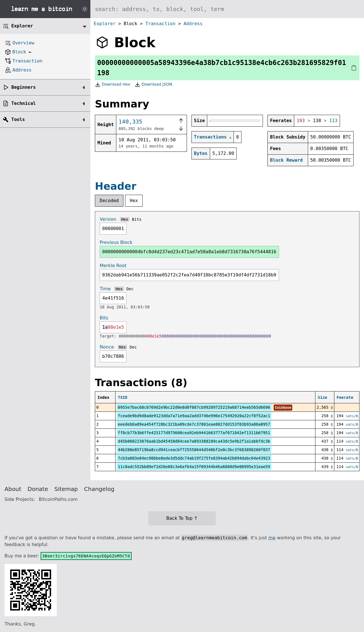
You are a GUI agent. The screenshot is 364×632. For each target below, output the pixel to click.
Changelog (99, 489)
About (13, 489)
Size (322, 397)
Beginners (24, 87)
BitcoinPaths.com (58, 499)
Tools (18, 119)
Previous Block (116, 242)
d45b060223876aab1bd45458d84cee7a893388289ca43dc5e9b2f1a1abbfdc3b (194, 441)
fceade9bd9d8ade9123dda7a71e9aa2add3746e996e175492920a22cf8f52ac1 (194, 416)
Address (193, 24)
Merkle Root (113, 266)
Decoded (109, 201)
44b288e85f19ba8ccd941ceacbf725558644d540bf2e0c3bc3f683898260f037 (194, 450)
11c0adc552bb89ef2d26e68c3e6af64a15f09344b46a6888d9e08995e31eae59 (194, 467)
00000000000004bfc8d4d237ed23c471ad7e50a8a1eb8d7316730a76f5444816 (189, 252)
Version (108, 219)
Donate (38, 489)
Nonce (107, 347)
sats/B (352, 416)
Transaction (160, 24)
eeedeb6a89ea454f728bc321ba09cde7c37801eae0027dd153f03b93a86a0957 (194, 424)
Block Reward (286, 160)
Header (116, 186)
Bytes (201, 153)
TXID (123, 397)
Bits (137, 219)
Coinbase (283, 408)
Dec (130, 289)
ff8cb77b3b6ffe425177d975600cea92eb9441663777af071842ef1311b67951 (194, 433)
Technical (24, 103)
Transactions (210, 137)
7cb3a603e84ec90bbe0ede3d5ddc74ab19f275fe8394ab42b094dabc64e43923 (194, 458)
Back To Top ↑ (182, 518)
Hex (134, 201)
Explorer (105, 24)
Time (105, 289)
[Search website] (227, 9)
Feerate (345, 397)
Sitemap (66, 489)
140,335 (130, 122)
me (272, 538)
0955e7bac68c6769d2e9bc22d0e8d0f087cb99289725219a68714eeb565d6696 (194, 407)
